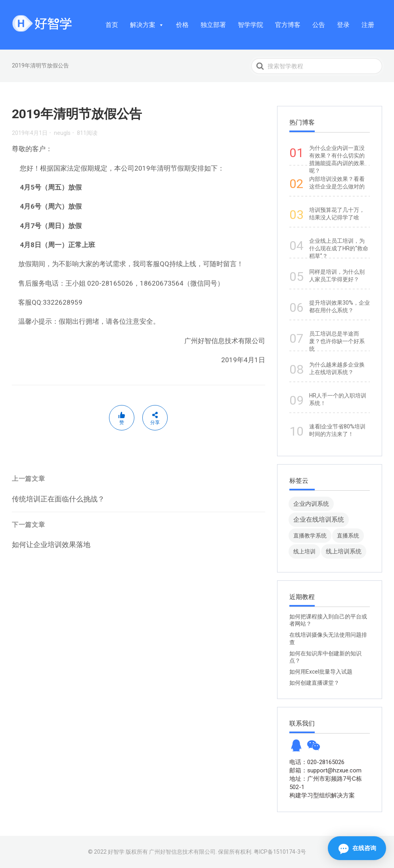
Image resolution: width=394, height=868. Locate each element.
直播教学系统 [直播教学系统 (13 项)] (310, 536)
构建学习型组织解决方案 (322, 795)
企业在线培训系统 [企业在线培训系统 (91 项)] (319, 519)
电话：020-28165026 (317, 762)
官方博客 (288, 25)
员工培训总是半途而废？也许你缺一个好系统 (337, 341)
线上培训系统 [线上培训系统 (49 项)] (344, 551)
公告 (319, 25)
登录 (343, 25)
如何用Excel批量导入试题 (321, 672)
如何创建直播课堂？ (314, 683)
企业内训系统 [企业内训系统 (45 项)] (311, 504)
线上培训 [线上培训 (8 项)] (304, 551)
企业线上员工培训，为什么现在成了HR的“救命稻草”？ (339, 248)
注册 (368, 25)
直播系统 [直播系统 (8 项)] (348, 536)
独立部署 (213, 25)
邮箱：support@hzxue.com (325, 770)
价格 (182, 25)
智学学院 (251, 25)
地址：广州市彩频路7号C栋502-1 (326, 783)
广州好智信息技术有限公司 (182, 852)
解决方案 (147, 25)
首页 (112, 25)
